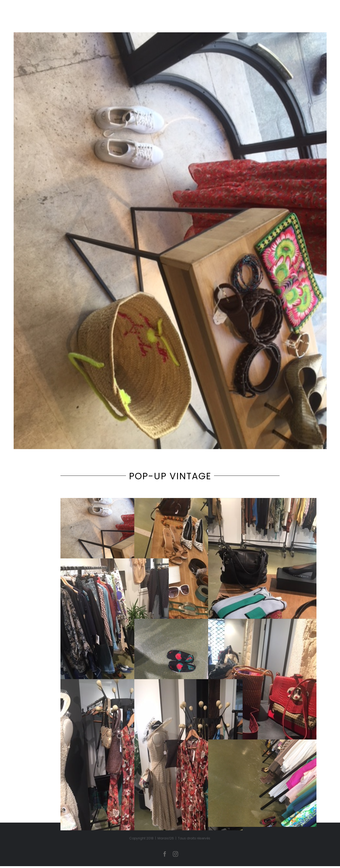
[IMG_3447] (170, 241)
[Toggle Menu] (327, 23)
